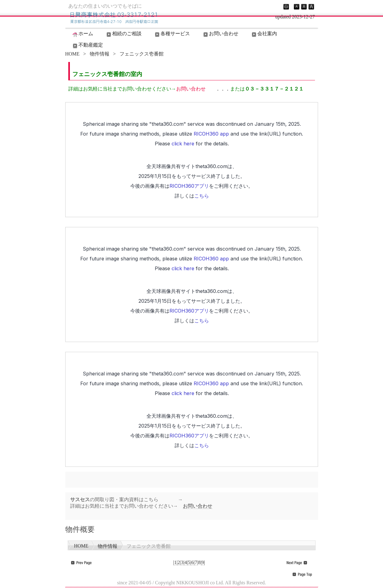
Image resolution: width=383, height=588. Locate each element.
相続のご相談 (123, 34)
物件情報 (100, 54)
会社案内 (264, 34)
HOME (72, 54)
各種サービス (172, 34)
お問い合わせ (220, 34)
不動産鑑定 (87, 45)
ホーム (82, 34)
